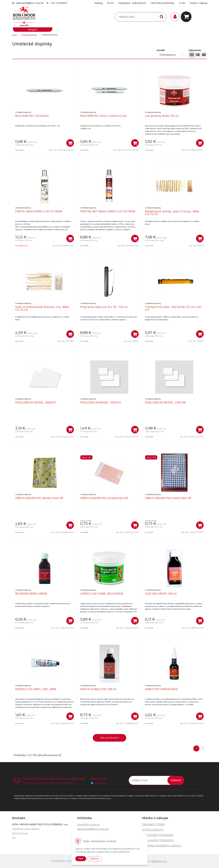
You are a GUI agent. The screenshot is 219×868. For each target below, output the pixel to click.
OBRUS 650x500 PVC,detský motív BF (39, 498)
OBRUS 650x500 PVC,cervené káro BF (104, 498)
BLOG (110, 3)
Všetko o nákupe (199, 3)
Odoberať (176, 780)
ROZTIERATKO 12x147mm (32, 116)
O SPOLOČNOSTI (153, 830)
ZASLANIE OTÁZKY (153, 824)
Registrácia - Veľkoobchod (132, 3)
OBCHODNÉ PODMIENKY (158, 835)
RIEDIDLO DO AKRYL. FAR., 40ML (36, 689)
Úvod (14, 35)
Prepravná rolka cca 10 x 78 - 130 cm (104, 307)
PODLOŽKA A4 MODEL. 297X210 (100, 402)
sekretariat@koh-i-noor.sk (30, 3)
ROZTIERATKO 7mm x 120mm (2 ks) (103, 116)
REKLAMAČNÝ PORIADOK (158, 840)
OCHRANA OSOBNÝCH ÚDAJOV (162, 846)
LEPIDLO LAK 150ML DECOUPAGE (102, 594)
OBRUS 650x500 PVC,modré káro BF (168, 498)
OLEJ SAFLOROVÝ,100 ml (161, 594)
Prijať (81, 859)
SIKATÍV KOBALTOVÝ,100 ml (98, 689)
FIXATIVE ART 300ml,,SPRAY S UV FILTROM (108, 211)
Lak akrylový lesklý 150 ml (162, 116)
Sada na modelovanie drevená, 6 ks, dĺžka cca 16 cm (42, 308)
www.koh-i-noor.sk (88, 824)
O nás (182, 3)
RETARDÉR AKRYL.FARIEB (31, 594)
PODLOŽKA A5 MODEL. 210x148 (165, 402)
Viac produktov (110, 738)
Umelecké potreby (29, 35)
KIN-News (100, 783)
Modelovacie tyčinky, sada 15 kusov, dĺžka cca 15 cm (172, 213)
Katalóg (99, 3)
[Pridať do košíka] (70, 143)
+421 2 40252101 (59, 3)
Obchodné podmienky (163, 3)
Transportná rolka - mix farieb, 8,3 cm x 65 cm (173, 308)
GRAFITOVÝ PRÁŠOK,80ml (161, 689)
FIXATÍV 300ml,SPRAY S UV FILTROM (39, 211)
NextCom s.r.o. (160, 861)
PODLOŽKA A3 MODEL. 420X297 (36, 402)
